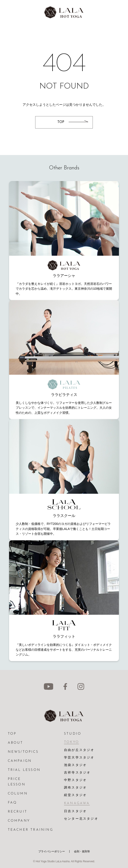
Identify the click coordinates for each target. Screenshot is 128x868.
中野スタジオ (75, 780)
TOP (12, 734)
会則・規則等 (82, 851)
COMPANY (19, 821)
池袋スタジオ (75, 765)
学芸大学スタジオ (79, 758)
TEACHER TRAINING (30, 830)
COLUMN (18, 794)
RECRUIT (17, 812)
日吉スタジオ (75, 811)
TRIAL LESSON (24, 770)
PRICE (14, 779)
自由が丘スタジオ (79, 750)
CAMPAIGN (20, 761)
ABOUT (16, 743)
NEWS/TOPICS (23, 752)
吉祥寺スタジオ (77, 773)
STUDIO (73, 734)
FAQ (12, 803)
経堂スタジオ (75, 795)
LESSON (17, 785)
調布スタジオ (75, 788)
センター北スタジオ (81, 819)
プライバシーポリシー (52, 851)
